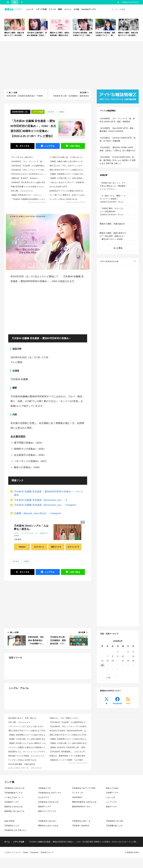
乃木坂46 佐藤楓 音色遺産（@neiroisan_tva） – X (41, 500)
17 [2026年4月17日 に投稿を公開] (123, 477)
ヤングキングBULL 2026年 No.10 (63, 199)
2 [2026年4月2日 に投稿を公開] (118, 468)
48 (8, 2)
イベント (68, 9)
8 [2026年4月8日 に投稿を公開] (113, 473)
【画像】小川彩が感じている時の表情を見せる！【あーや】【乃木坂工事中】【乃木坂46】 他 (68, 178)
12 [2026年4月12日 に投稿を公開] (133, 473)
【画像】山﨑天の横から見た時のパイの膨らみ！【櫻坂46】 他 (68, 161)
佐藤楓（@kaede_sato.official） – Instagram (37, 513)
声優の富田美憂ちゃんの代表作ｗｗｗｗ (27, 187)
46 (15, 2)
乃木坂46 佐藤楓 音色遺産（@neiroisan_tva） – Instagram (45, 505)
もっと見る (118, 248)
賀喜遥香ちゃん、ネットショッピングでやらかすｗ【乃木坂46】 (28, 839)
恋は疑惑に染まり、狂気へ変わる (22, 805)
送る (75, 146)
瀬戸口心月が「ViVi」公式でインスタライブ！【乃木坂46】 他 (68, 166)
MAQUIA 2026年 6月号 (124, 344)
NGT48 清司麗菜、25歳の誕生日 (22, 852)
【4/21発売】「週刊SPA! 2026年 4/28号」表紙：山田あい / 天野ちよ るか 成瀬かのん (118, 149)
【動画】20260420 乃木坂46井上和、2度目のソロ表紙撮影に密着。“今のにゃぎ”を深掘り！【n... (69, 835)
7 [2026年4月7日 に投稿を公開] (107, 473)
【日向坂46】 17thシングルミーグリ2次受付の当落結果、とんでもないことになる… (29, 170)
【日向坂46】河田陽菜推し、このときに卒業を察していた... (69, 839)
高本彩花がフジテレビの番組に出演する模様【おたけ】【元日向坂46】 (68, 191)
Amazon (22, 547)
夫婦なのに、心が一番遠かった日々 (64, 805)
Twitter (17, 536)
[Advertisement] (72, 65)
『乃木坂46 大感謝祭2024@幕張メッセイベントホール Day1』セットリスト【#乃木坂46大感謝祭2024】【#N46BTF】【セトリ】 (29, 199)
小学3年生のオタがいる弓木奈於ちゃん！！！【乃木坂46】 (29, 174)
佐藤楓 (61, 112)
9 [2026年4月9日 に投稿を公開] (118, 473)
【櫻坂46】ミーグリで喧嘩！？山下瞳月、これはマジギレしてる (69, 847)
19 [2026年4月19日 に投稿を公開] (133, 477)
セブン (131, 278)
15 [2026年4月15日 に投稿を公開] (113, 477)
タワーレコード (73, 547)
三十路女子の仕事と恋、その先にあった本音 (68, 157)
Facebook (117, 520)
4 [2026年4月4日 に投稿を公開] (128, 468)
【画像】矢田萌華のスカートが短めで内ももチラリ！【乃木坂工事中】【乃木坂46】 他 (68, 174)
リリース (52, 9)
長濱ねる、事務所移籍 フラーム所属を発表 (67, 843)
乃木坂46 (51, 112)
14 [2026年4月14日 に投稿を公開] (107, 477)
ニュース (30, 9)
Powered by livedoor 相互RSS (37, 202)
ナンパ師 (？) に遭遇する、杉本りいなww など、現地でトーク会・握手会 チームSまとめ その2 (68, 195)
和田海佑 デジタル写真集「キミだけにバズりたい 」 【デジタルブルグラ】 (28, 843)
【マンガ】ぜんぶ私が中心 (22, 157)
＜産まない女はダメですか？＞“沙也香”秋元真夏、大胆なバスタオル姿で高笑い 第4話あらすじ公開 (68, 182)
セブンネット (39, 547)
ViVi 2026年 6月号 (123, 361)
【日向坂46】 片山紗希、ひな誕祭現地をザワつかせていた (29, 166)
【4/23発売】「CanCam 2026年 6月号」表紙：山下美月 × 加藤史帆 (118, 139)
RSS (128, 520)
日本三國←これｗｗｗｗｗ (22, 191)
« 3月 (108, 494)
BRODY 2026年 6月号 (124, 372)
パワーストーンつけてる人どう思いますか (26, 814)
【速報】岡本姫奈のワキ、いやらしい (26, 195)
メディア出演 (41, 9)
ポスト (24, 146)
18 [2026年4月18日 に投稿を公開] (128, 477)
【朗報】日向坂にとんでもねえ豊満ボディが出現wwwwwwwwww (28, 831)
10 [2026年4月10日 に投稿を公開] (123, 473)
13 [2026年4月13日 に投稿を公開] (102, 477)
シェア (49, 146)
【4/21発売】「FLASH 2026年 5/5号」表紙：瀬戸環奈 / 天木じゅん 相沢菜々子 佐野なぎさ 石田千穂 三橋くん (118, 160)
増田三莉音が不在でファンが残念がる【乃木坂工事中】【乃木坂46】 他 (68, 170)
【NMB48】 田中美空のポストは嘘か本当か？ (29, 182)
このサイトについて (130, 2)
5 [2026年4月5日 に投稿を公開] (133, 468)
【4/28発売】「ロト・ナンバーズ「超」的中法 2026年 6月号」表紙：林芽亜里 (29, 161)
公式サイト (44, 533)
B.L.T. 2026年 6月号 (123, 399)
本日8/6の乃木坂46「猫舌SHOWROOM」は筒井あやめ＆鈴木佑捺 (69, 818)
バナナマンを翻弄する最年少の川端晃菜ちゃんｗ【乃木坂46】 (28, 835)
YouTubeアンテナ (89, 9)
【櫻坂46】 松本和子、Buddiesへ (25, 178)
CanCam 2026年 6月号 (124, 382)
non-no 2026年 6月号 (58, 187)
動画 (60, 9)
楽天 (131, 421)
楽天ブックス (56, 547)
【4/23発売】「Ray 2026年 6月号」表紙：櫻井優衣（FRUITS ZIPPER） (117, 130)
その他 (76, 9)
